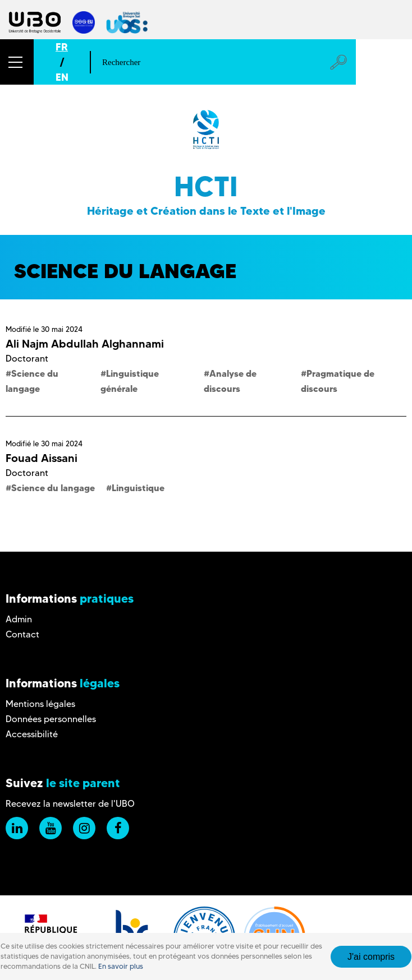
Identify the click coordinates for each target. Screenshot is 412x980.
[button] (17, 62)
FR (62, 47)
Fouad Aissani (42, 458)
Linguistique (138, 488)
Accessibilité (32, 734)
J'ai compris (371, 957)
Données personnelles (51, 719)
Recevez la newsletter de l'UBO (70, 804)
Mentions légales (40, 704)
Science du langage (53, 488)
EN (62, 77)
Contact (22, 634)
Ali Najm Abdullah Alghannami (85, 344)
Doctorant (27, 359)
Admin (19, 619)
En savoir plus (121, 966)
